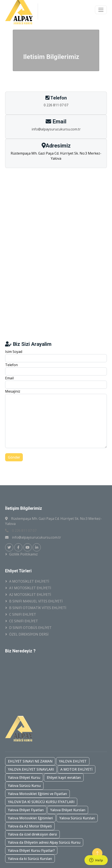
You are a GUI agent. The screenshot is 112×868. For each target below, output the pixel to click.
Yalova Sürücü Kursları (77, 818)
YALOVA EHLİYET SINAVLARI (31, 769)
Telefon (11, 365)
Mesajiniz (13, 391)
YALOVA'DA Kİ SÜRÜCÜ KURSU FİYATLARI (41, 802)
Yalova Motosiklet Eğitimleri (30, 818)
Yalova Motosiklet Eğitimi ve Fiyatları (37, 794)
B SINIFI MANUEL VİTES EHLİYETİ (36, 601)
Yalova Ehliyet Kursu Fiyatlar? (31, 850)
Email (9, 378)
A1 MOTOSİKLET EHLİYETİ (30, 588)
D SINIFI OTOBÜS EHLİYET (30, 628)
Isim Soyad (14, 352)
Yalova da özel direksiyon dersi (32, 834)
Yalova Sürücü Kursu (24, 786)
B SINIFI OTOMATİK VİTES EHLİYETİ (38, 608)
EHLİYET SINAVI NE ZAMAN (30, 761)
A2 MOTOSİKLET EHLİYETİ (30, 595)
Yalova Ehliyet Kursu (24, 777)
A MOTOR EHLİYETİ (76, 769)
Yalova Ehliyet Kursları (68, 810)
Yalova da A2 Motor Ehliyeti (30, 826)
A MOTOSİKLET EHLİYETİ (29, 581)
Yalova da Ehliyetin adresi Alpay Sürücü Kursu (44, 842)
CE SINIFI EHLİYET (24, 621)
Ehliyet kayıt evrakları (64, 777)
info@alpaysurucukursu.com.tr (56, 129)
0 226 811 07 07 (56, 105)
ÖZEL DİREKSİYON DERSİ (29, 634)
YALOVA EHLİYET (73, 761)
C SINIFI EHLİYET (23, 614)
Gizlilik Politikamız (23, 554)
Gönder (14, 457)
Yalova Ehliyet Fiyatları (26, 810)
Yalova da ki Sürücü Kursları (30, 859)
